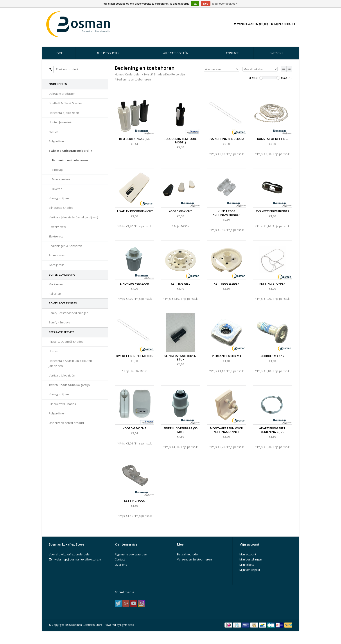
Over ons (276, 53)
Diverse (57, 189)
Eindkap (57, 170)
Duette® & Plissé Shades (66, 103)
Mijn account (283, 24)
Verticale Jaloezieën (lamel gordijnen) (73, 217)
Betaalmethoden (188, 554)
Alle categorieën (176, 53)
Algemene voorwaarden (131, 554)
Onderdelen (58, 84)
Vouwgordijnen (59, 198)
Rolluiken (55, 294)
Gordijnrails (57, 265)
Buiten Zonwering (62, 275)
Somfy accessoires (63, 303)
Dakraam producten (62, 94)
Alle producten (108, 53)
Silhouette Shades (61, 208)
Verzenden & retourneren (194, 559)
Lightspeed (127, 625)
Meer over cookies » (225, 4)
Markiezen (56, 284)
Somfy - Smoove (60, 322)
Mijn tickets (247, 565)
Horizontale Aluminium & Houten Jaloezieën (70, 363)
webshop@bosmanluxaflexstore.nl (78, 559)
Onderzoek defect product (66, 423)
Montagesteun (62, 179)
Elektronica (56, 236)
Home (59, 53)
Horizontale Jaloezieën (64, 113)
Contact (232, 53)
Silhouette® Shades (62, 404)
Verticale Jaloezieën (62, 375)
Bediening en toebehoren (70, 160)
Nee (206, 4)
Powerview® (57, 227)
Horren (53, 132)
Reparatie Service (61, 332)
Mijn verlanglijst (250, 570)
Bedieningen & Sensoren (65, 246)
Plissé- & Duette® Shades (66, 342)
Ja (195, 4)
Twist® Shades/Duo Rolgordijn (70, 151)
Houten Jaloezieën (61, 122)
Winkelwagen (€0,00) (251, 24)
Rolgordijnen (57, 141)
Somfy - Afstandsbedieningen (69, 313)
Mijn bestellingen (251, 559)
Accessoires (57, 255)
